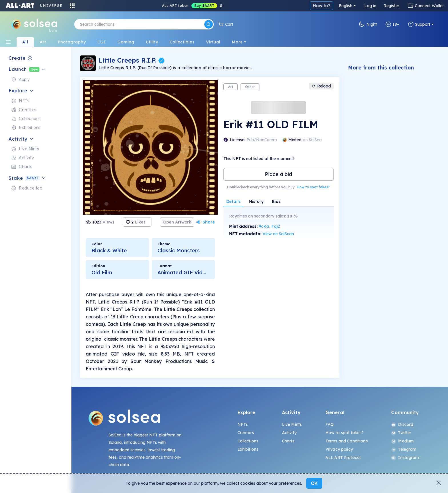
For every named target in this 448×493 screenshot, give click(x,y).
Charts (288, 441)
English (346, 6)
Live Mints (292, 424)
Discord (402, 424)
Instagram (405, 458)
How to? (321, 6)
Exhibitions (248, 449)
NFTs (243, 424)
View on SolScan (278, 234)
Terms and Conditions (347, 441)
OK (314, 483)
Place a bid (278, 174)
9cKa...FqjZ (270, 226)
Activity (289, 433)
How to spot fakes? (313, 187)
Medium (402, 441)
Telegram (404, 449)
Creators (246, 433)
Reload (321, 86)
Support (419, 24)
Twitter (401, 433)
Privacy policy (339, 449)
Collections (248, 441)
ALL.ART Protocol (343, 458)
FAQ (330, 424)
